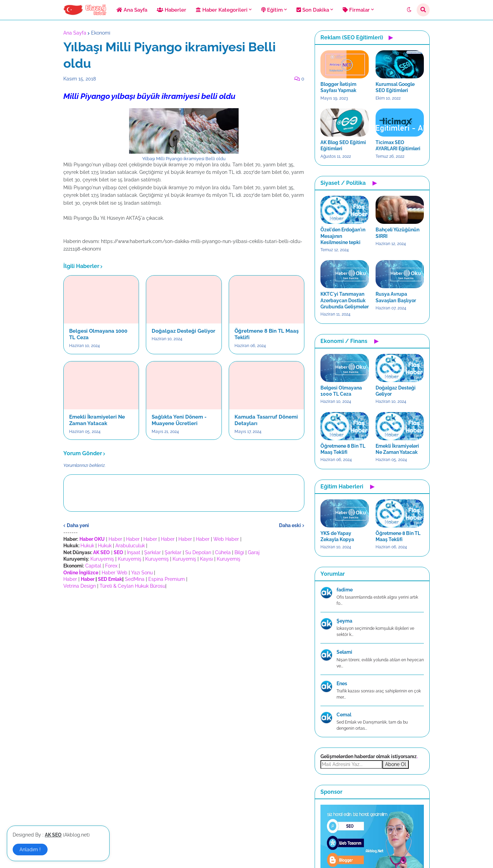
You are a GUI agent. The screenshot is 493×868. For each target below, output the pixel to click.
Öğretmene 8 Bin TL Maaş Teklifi (267, 334)
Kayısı (206, 559)
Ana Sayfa (75, 33)
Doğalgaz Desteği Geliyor (184, 331)
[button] (409, 10)
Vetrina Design (80, 586)
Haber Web (115, 573)
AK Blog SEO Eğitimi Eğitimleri (343, 145)
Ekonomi (101, 33)
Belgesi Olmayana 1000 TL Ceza (98, 334)
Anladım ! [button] (30, 850)
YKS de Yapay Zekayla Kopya (337, 536)
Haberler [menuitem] (172, 10)
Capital (93, 566)
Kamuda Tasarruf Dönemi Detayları (266, 420)
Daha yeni (78, 525)
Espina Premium (167, 579)
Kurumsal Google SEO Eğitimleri (395, 87)
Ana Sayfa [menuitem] (132, 10)
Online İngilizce (81, 573)
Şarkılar (153, 552)
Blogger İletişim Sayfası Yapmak (338, 87)
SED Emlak (110, 579)
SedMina (135, 579)
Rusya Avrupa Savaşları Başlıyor (396, 297)
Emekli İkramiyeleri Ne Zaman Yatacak (97, 420)
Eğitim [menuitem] (272, 10)
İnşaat (134, 552)
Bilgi (239, 552)
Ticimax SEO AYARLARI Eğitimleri (398, 145)
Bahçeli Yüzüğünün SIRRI (397, 233)
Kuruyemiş (102, 559)
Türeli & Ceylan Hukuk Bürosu (132, 586)
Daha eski (290, 525)
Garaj (254, 552)
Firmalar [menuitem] (356, 10)
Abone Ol (396, 764)
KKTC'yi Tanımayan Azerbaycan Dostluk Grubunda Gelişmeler (345, 300)
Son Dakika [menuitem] (313, 10)
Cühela (223, 552)
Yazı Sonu (142, 573)
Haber (115, 539)
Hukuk (87, 546)
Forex (111, 566)
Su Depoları (198, 552)
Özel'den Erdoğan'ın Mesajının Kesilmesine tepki (343, 236)
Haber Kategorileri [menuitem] (222, 10)
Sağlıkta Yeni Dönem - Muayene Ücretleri (179, 420)
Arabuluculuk (130, 546)
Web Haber (226, 539)
